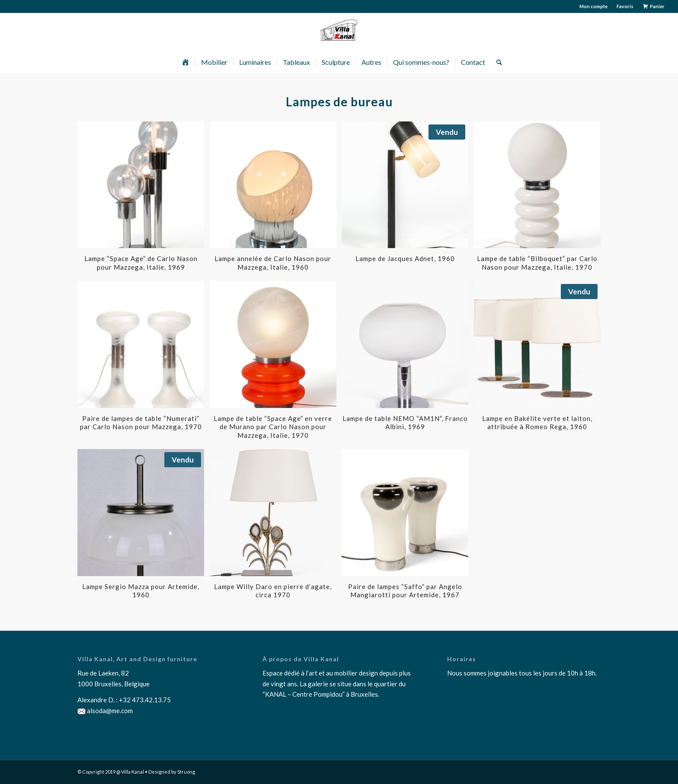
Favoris (625, 6)
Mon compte (593, 6)
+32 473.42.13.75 (145, 700)
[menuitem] (594, 6)
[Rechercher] (496, 62)
